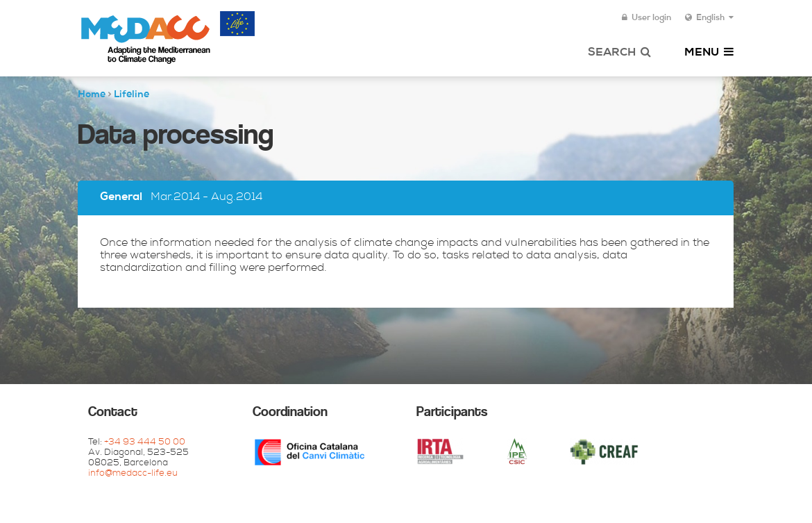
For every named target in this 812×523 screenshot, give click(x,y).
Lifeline (132, 95)
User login (646, 18)
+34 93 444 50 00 (145, 443)
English (709, 18)
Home (92, 95)
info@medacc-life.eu (133, 474)
